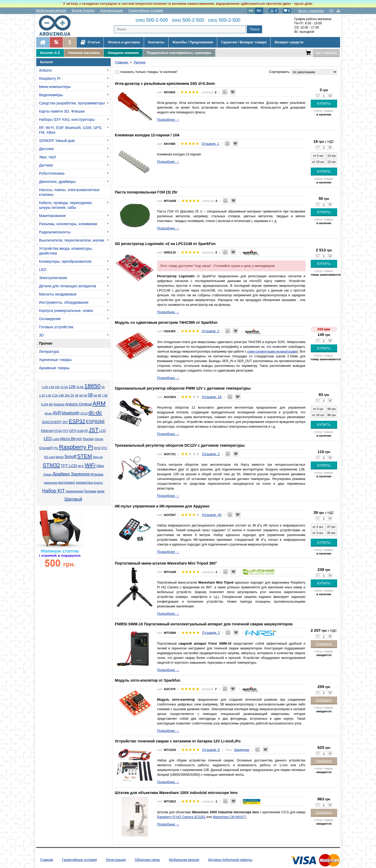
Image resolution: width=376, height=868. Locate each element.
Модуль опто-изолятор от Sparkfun (148, 680)
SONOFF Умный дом (57, 141)
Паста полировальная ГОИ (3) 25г (146, 192)
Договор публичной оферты (230, 860)
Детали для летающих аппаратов (68, 286)
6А (95, 395)
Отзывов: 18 (212, 397)
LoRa (56, 439)
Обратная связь (147, 860)
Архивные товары (54, 368)
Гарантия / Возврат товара (244, 42)
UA (251, 10)
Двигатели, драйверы (57, 182)
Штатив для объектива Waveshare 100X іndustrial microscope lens (176, 793)
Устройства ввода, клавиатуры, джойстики (66, 251)
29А (67, 396)
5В (90, 395)
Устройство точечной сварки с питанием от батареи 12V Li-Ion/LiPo (178, 741)
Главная (47, 860)
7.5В (105, 396)
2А (72, 395)
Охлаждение (50, 319)
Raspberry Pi (50, 79)
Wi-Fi (81, 466)
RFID (97, 448)
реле (101, 491)
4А (81, 395)
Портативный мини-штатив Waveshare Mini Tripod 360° (166, 563)
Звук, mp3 (48, 157)
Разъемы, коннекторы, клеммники (68, 224)
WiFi (90, 465)
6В (99, 396)
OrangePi (46, 448)
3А (76, 395)
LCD (103, 431)
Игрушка (97, 474)
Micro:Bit (68, 439)
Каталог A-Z (50, 53)
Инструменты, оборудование (64, 302)
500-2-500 (152, 20)
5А (85, 395)
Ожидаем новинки (123, 53)
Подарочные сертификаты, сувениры (179, 53)
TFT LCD (69, 466)
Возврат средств (289, 42)
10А (57, 387)
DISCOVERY (52, 422)
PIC (56, 448)
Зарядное (80, 474)
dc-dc (95, 412)
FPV (66, 431)
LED (43, 270)
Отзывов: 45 (212, 515)
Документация (112, 10)
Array (48, 413)
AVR (57, 413)
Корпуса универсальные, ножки (66, 311)
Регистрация (116, 860)
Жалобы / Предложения (193, 42)
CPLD (84, 413)
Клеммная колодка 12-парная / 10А (147, 135)
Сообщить (324, 644)
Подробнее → (168, 120)
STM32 (51, 465)
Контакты (156, 42)
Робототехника (52, 173)
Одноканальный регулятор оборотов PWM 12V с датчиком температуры (183, 388)
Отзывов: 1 (210, 144)
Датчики (46, 165)
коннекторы (84, 483)
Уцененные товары (55, 360)
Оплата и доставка (124, 42)
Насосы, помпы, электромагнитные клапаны (69, 192)
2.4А (48, 396)
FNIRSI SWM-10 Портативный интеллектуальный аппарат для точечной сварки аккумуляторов (204, 624)
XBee (100, 466)
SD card (49, 457)
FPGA (58, 431)
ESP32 (77, 421)
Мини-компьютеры (55, 87)
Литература (49, 352)
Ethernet (47, 431)
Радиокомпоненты (55, 232)
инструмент (67, 483)
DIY (65, 422)
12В (72, 387)
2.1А (42, 395)
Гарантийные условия (146, 10)
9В (51, 404)
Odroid (99, 439)
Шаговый (73, 499)
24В (61, 395)
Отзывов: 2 (210, 331)
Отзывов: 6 (211, 750)
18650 (92, 386)
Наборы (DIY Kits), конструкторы (67, 119)
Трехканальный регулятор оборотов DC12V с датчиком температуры (180, 445)
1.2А (45, 387)
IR (86, 431)
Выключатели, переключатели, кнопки (72, 240)
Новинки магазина (84, 53)
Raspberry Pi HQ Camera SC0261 (181, 817)
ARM (99, 403)
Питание (90, 491)
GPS (73, 431)
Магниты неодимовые (58, 294)
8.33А (45, 405)
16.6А (80, 387)
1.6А (51, 387)
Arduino (45, 70)
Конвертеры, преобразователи (65, 261)
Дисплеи (47, 149)
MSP (79, 439)
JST (94, 430)
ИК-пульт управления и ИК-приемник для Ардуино (162, 506)
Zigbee (47, 475)
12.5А (64, 387)
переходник (74, 491)
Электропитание (53, 278)
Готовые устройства (56, 327)
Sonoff (70, 457)
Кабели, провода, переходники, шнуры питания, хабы (66, 205)
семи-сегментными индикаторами (272, 352)
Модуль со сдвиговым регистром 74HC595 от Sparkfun (166, 322)
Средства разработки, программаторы (72, 103)
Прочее (46, 343)
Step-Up (98, 457)
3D (41, 335)
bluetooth (71, 413)
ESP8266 (95, 422)
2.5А (55, 395)
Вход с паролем (311, 11)
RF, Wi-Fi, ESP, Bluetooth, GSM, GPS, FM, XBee (71, 130)
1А (103, 387)
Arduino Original (78, 404)
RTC (104, 448)
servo (60, 457)
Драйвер (61, 474)
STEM (85, 456)
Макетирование (52, 216)
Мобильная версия (51, 10)
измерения (51, 483)
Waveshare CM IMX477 (229, 817)
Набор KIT (53, 491)
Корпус (98, 483)
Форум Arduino (83, 10)
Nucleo (88, 439)
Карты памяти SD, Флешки (62, 111)
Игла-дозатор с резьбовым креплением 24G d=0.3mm (165, 84)
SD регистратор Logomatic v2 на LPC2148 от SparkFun (165, 244)
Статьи (90, 42)
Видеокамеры (51, 95)
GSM (80, 431)
